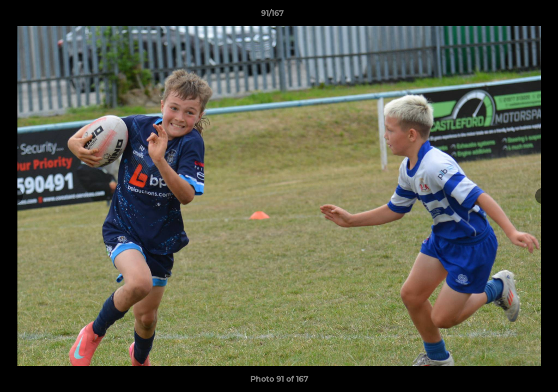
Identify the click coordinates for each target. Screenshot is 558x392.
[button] (512, 16)
